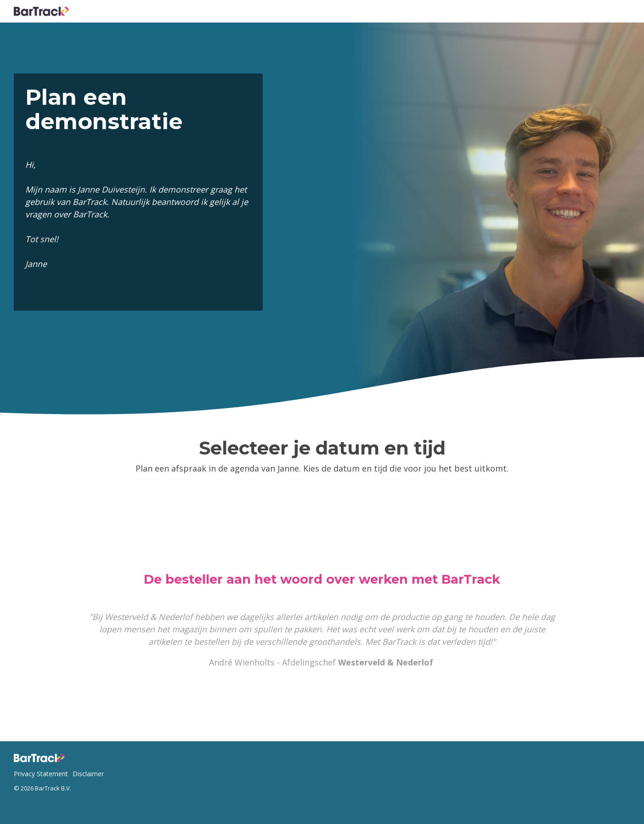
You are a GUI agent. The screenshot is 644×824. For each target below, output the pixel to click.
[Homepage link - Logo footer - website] (41, 759)
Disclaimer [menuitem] (88, 774)
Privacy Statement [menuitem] (41, 774)
